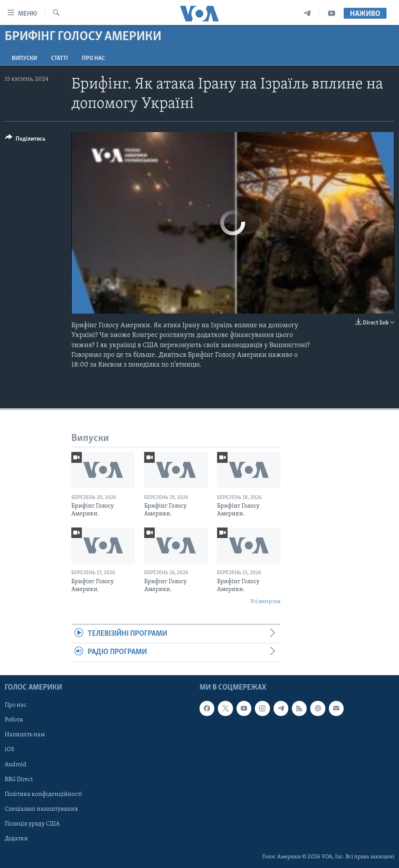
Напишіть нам (25, 735)
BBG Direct (19, 779)
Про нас (93, 58)
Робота (14, 720)
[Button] (25, 140)
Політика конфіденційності (43, 794)
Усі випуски (265, 602)
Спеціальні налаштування (41, 809)
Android (16, 764)
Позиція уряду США (32, 824)
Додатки (16, 838)
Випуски (24, 58)
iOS (10, 750)
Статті (59, 58)
